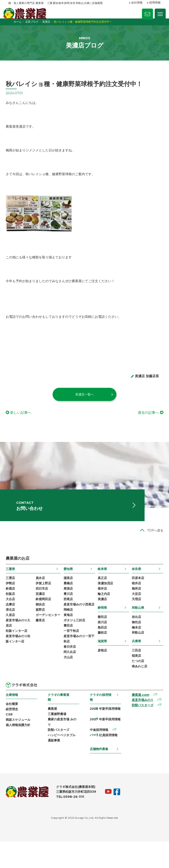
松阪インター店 (19, 654)
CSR (12, 739)
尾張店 (69, 609)
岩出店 (135, 638)
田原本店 (136, 598)
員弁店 (42, 598)
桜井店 (135, 603)
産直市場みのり (141, 725)
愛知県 (69, 588)
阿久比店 (70, 682)
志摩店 (13, 626)
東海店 (69, 643)
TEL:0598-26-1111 (73, 823)
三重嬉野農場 (58, 739)
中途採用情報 (99, 755)
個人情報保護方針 (21, 750)
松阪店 (13, 614)
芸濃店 (42, 614)
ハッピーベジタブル (63, 761)
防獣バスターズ (60, 755)
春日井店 (70, 676)
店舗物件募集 (99, 775)
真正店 (102, 598)
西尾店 (69, 620)
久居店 (13, 637)
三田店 (135, 673)
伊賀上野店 (45, 603)
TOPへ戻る (153, 550)
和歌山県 (136, 629)
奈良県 (135, 588)
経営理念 (15, 734)
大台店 (13, 620)
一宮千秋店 (72, 659)
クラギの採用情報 (100, 721)
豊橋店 (69, 603)
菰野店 (42, 631)
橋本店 (135, 649)
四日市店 (43, 609)
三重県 (13, 588)
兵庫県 (135, 664)
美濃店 (102, 620)
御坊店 (135, 644)
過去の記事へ (146, 426)
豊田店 (69, 654)
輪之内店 (103, 614)
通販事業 (55, 767)
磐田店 (102, 638)
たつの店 (136, 684)
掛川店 (102, 644)
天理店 (135, 620)
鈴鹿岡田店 (45, 620)
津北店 (13, 631)
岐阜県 (102, 588)
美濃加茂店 (105, 603)
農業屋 (54, 733)
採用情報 (155, 3)
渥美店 (69, 598)
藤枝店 (102, 655)
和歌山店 (136, 655)
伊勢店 (13, 603)
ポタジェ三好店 (75, 648)
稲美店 (135, 679)
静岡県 (102, 629)
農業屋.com (139, 719)
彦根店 (102, 673)
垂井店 (102, 609)
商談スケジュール (21, 745)
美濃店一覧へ (84, 408)
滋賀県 (102, 664)
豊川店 (69, 614)
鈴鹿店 (13, 609)
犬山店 (69, 688)
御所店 (135, 609)
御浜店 (42, 626)
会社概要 (15, 728)
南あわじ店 (138, 690)
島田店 (102, 649)
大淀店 (135, 614)
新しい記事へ (23, 426)
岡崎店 (69, 637)
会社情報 (137, 3)
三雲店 (13, 598)
